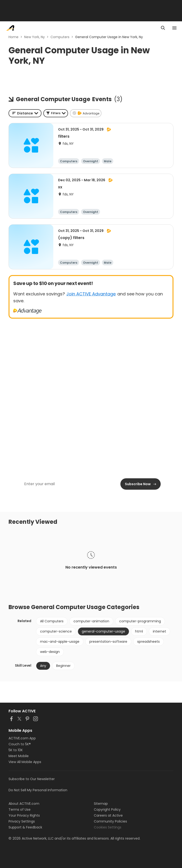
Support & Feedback (25, 827)
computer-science (56, 631)
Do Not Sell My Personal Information (38, 790)
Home (14, 37)
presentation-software (108, 642)
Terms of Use (20, 809)
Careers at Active (108, 815)
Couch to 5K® (20, 744)
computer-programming (140, 621)
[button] (56, 113)
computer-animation (91, 621)
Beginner (63, 666)
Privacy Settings (22, 821)
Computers (60, 37)
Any (43, 666)
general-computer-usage (103, 631)
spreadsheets (148, 642)
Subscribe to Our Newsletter (32, 779)
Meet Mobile (19, 756)
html (139, 631)
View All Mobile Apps (25, 762)
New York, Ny (34, 37)
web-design (50, 652)
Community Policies (110, 821)
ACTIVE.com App (22, 738)
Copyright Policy (107, 809)
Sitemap (101, 804)
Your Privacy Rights (24, 815)
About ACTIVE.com (24, 804)
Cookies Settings (108, 827)
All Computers (52, 621)
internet (159, 631)
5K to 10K (16, 750)
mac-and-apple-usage (60, 642)
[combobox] (25, 113)
